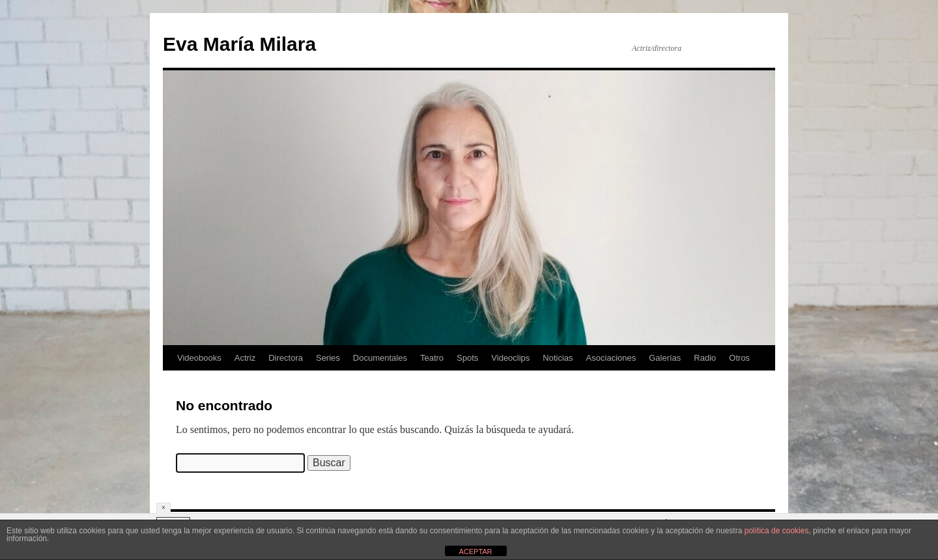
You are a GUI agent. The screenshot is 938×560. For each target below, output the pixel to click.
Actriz (245, 358)
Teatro (432, 358)
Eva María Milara (239, 44)
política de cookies (777, 531)
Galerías (665, 358)
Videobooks (199, 358)
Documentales (380, 358)
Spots (467, 358)
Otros (739, 358)
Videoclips (510, 358)
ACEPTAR (475, 552)
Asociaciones (611, 358)
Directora (286, 358)
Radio (705, 358)
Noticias (558, 358)
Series (328, 358)
